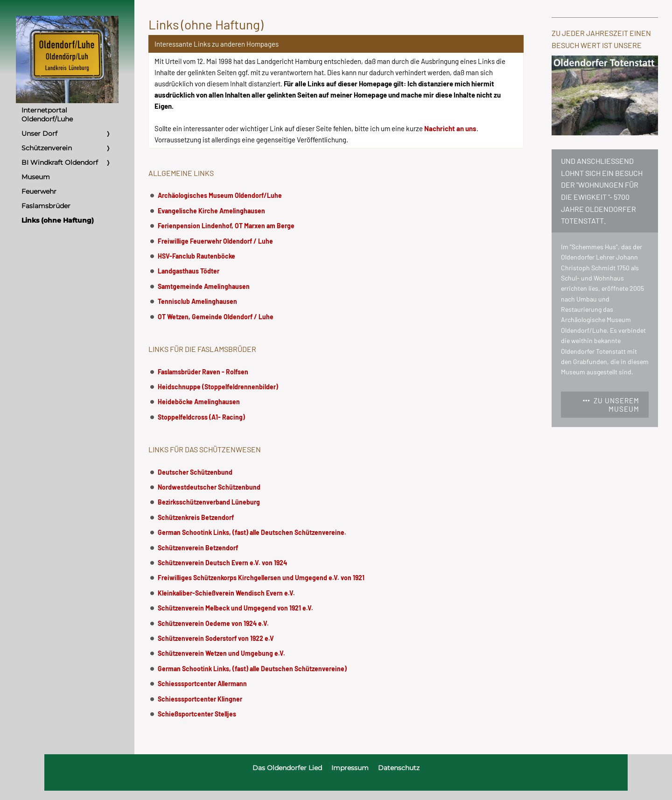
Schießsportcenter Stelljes (197, 714)
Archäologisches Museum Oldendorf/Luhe (220, 195)
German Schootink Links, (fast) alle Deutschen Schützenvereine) (252, 669)
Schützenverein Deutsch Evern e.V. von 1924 (222, 563)
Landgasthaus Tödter (189, 271)
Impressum (350, 768)
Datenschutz (399, 768)
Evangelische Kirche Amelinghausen (211, 211)
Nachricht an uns (450, 128)
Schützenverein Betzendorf (198, 548)
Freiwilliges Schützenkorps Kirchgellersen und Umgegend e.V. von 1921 (261, 578)
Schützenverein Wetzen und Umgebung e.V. (221, 653)
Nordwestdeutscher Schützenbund (209, 487)
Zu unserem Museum (611, 405)
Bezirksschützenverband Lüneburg (209, 502)
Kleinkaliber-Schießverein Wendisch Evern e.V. (226, 593)
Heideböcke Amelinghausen (199, 402)
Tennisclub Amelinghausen (197, 301)
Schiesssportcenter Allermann (202, 684)
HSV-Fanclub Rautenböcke (196, 256)
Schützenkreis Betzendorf (196, 517)
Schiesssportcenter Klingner (200, 699)
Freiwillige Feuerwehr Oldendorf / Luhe (215, 241)
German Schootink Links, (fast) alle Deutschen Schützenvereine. (252, 532)
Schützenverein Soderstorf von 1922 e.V (216, 638)
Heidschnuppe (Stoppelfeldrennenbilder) (218, 387)
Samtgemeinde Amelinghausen (204, 286)
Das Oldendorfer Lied (287, 768)
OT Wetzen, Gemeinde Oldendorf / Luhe (216, 317)
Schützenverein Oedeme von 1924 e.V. (213, 623)
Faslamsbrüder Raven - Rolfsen (203, 372)
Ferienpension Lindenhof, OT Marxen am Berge (226, 226)
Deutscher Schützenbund (195, 472)
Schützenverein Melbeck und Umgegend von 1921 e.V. (235, 608)
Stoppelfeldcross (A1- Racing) (201, 417)
